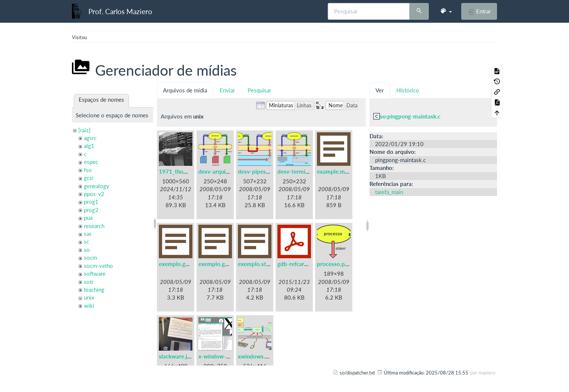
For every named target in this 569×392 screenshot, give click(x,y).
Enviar (227, 90)
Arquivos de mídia (185, 90)
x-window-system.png (227, 356)
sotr (89, 282)
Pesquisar (259, 90)
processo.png (334, 264)
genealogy (97, 186)
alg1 (89, 146)
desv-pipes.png (257, 171)
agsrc (90, 138)
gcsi (89, 178)
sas (88, 234)
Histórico (408, 90)
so (87, 250)
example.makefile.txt (344, 171)
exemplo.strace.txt (262, 264)
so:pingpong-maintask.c (410, 116)
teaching (94, 290)
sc (87, 241)
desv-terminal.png (301, 171)
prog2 (91, 210)
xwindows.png (256, 356)
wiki (89, 306)
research (94, 226)
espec (91, 162)
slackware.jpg (176, 356)
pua (88, 218)
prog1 (91, 202)
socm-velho (98, 266)
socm (90, 257)
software (95, 274)
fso (88, 170)
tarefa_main (389, 192)
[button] (446, 11)
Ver (380, 90)
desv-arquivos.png (222, 171)
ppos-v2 (94, 194)
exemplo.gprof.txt (221, 264)
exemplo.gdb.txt (180, 264)
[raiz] (84, 130)
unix (89, 297)
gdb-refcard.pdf (298, 264)
